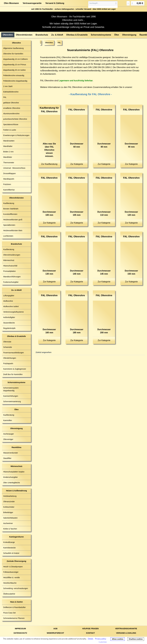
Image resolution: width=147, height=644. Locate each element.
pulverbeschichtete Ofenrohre (15, 119)
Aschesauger (9, 434)
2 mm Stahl (8, 86)
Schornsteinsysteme (17, 382)
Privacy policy (101, 639)
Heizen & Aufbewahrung (17, 491)
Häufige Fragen (90, 629)
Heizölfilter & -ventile (12, 577)
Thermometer (9, 163)
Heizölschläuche (10, 583)
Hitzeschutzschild (10, 266)
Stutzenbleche (9, 323)
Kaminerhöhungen (11, 396)
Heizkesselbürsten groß (13, 220)
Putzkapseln (8, 363)
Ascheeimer (8, 523)
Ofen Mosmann (11, 3)
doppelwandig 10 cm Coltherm (15, 59)
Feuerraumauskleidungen (14, 353)
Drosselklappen (10, 173)
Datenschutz (20, 633)
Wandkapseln (9, 179)
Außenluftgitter (9, 317)
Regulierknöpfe (9, 328)
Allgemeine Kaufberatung (13, 48)
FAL (5, 97)
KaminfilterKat (9, 190)
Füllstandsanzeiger (11, 572)
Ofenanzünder (9, 502)
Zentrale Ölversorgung (16, 561)
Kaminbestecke (9, 548)
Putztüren (7, 184)
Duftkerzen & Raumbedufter (15, 607)
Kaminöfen (8, 420)
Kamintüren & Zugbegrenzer (15, 369)
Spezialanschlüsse (11, 124)
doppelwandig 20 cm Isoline (14, 70)
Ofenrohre (16, 43)
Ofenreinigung (16, 428)
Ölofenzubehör (9, 594)
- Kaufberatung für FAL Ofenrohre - (90, 94)
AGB (55, 629)
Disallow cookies (136, 639)
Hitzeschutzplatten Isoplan (14, 472)
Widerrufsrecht (55, 633)
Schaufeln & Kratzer (11, 553)
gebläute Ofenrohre (11, 103)
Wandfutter (8, 157)
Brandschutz (17, 244)
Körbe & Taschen (10, 529)
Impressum (20, 629)
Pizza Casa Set (9, 613)
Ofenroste (7, 342)
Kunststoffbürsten (10, 214)
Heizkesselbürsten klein (13, 230)
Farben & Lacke (10, 130)
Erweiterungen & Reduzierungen (16, 135)
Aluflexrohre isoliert (11, 306)
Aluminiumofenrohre (11, 114)
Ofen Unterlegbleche (12, 483)
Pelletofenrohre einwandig (14, 75)
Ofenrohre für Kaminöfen (13, 54)
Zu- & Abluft (16, 290)
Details (91, 639)
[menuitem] (103, 4)
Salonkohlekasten (10, 518)
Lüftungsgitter (9, 296)
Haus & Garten (16, 602)
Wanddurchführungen (12, 277)
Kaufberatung (9, 203)
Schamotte (8, 347)
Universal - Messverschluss (14, 168)
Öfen (16, 409)
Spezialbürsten (9, 225)
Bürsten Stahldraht (11, 209)
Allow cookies (118, 639)
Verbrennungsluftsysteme (13, 312)
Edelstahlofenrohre (11, 92)
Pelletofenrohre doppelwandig (15, 81)
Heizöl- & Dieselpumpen (13, 567)
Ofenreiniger (8, 439)
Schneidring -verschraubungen (16, 588)
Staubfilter (7, 458)
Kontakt (90, 633)
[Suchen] (116, 3)
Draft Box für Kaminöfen (13, 374)
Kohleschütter (9, 507)
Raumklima (17, 447)
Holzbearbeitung (10, 496)
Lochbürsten (8, 236)
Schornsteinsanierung (12, 401)
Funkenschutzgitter (11, 282)
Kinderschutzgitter (10, 477)
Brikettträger (8, 512)
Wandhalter (8, 146)
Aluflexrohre (8, 301)
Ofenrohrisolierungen (12, 255)
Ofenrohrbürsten (16, 198)
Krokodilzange (9, 542)
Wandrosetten (9, 141)
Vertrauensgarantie (32, 3)
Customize (103, 642)
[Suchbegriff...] (103, 3)
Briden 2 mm (8, 152)
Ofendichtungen (10, 358)
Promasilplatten (10, 271)
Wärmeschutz (9, 260)
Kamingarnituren (16, 537)
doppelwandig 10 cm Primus (15, 65)
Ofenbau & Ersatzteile (17, 336)
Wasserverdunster (11, 453)
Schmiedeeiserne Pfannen (14, 618)
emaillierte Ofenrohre (12, 108)
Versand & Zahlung (55, 3)
